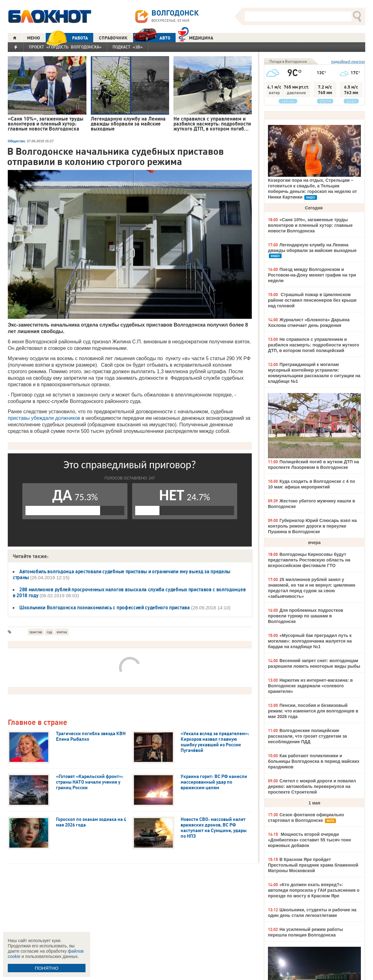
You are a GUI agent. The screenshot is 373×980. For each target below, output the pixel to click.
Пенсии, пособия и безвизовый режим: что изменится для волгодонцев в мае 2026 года (313, 711)
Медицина (196, 37)
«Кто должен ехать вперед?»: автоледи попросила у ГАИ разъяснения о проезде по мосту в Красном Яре (314, 890)
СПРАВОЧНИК (113, 38)
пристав (36, 632)
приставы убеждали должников (44, 418)
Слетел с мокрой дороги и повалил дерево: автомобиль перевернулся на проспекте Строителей (312, 786)
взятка (62, 632)
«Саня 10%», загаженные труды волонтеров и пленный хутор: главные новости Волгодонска (310, 225)
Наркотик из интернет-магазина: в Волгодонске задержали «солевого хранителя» (310, 686)
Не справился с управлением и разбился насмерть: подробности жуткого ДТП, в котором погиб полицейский (313, 345)
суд (49, 632)
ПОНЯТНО (47, 968)
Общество (16, 141)
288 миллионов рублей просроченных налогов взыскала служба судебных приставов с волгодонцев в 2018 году (129, 592)
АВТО (152, 38)
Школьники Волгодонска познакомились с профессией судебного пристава (105, 607)
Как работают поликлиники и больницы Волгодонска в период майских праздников (314, 761)
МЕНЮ (34, 38)
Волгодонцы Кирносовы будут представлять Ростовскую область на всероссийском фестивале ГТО (309, 560)
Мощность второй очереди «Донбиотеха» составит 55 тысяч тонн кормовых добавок (309, 840)
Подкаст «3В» (128, 47)
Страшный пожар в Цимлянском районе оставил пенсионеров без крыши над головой (312, 300)
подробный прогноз (348, 61)
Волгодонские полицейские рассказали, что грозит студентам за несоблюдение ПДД (307, 736)
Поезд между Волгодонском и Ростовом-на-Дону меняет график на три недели (312, 275)
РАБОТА (67, 38)
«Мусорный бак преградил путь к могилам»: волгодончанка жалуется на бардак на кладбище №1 (310, 641)
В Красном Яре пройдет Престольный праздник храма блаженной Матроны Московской (313, 865)
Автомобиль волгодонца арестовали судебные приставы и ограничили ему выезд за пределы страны (122, 574)
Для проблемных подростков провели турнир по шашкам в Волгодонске (306, 616)
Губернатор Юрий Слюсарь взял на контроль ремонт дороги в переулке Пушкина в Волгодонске (312, 526)
